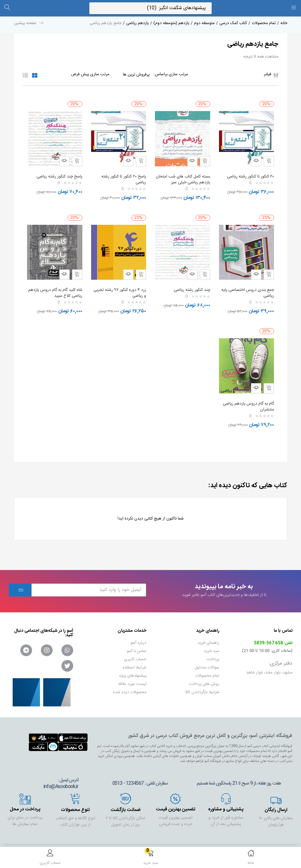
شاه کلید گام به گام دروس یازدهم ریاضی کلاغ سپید (60, 287)
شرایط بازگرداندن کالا (202, 683)
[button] (150, 858)
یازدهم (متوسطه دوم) (171, 23)
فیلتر (271, 76)
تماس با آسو (137, 642)
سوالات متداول (207, 659)
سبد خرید (211, 642)
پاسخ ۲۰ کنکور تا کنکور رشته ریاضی (122, 177)
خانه (284, 23)
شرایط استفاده (134, 659)
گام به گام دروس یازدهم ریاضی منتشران (247, 398)
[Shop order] (78, 74)
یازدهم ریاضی (137, 23)
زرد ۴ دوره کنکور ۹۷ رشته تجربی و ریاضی (124, 287)
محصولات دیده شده (130, 683)
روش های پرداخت (204, 675)
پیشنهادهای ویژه (133, 667)
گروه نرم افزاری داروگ (49, 844)
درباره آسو (138, 634)
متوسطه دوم (204, 23)
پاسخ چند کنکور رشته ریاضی (58, 174)
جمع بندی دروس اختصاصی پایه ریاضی (250, 287)
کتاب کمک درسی (233, 23)
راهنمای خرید (208, 634)
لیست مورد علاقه (132, 675)
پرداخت (213, 651)
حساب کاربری (135, 651)
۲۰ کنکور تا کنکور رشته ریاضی (249, 174)
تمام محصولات (264, 23)
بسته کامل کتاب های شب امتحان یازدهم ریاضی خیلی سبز (183, 177)
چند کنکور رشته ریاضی (190, 284)
